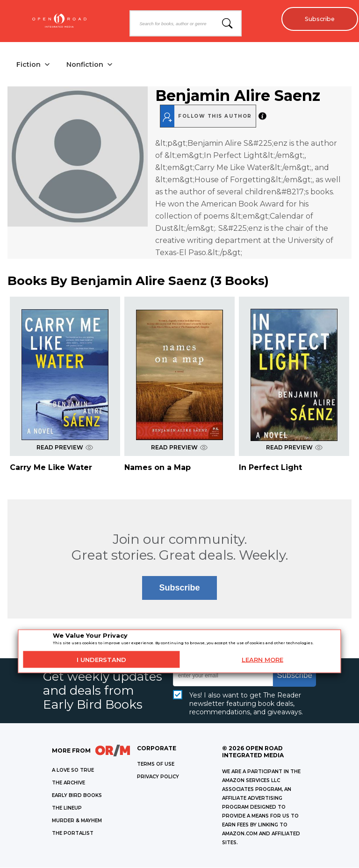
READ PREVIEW (65, 448)
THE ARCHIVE (68, 783)
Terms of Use (156, 765)
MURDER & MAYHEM (77, 821)
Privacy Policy (158, 777)
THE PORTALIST (73, 834)
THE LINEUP (67, 808)
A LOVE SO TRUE (73, 771)
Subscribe (317, 19)
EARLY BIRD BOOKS (77, 796)
